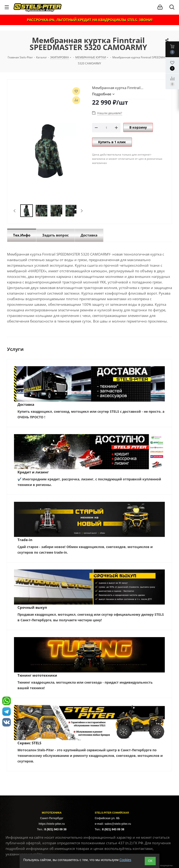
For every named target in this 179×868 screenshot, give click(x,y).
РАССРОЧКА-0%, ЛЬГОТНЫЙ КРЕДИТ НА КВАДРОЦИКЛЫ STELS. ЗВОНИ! (90, 20)
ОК (150, 861)
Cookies (125, 860)
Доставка (26, 404)
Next (82, 211)
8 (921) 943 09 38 (55, 829)
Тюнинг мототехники (37, 675)
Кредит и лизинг (33, 472)
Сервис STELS (29, 743)
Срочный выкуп (32, 607)
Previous (15, 211)
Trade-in (25, 540)
